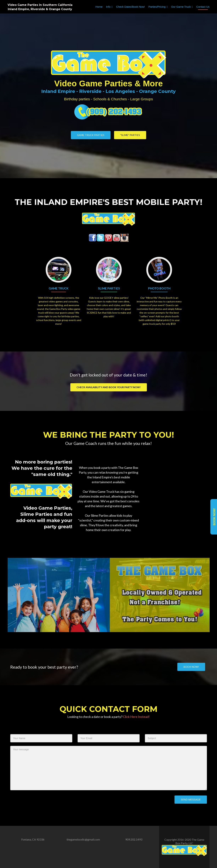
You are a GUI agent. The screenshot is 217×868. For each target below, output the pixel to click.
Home (99, 7)
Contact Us (203, 7)
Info (108, 7)
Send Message (191, 800)
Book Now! (214, 517)
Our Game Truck (181, 7)
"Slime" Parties (130, 135)
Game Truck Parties (91, 135)
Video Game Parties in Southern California (40, 5)
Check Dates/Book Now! (130, 7)
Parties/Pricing (157, 7)
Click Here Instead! (136, 717)
